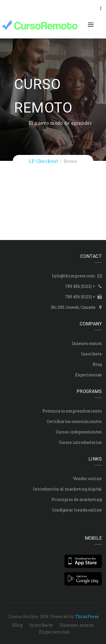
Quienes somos (87, 343)
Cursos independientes (79, 432)
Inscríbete (91, 354)
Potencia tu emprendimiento (72, 411)
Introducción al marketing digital (67, 489)
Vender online (87, 478)
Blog (97, 364)
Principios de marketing (77, 499)
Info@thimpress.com (74, 276)
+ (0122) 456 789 (80, 286)
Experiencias (88, 375)
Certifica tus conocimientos (74, 421)
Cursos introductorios (80, 442)
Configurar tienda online (77, 510)
